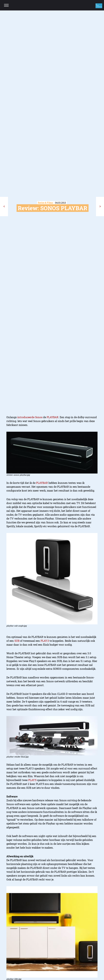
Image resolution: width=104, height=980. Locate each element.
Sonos (39, 417)
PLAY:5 (32, 780)
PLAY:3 (45, 641)
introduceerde (26, 417)
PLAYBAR (53, 417)
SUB (17, 641)
